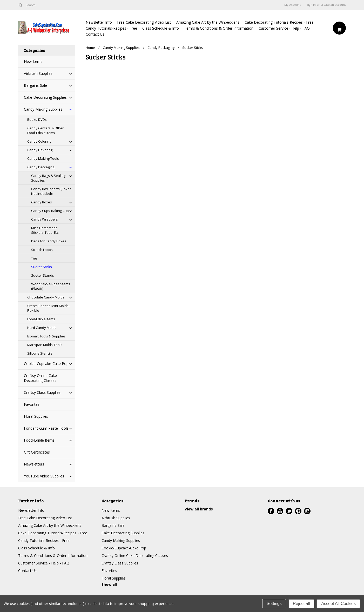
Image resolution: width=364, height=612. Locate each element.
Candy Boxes (42, 202)
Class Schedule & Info (161, 28)
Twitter (289, 511)
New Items (33, 61)
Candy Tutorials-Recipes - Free (111, 28)
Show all (109, 584)
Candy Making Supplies (43, 109)
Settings (274, 604)
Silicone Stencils (40, 353)
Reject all (301, 604)
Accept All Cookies (338, 604)
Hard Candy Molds (42, 328)
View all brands (199, 509)
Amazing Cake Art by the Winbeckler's (208, 22)
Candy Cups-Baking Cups (51, 211)
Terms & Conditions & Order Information (219, 28)
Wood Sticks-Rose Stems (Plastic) (51, 286)
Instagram (307, 511)
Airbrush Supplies (38, 73)
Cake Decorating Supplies (45, 97)
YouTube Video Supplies (44, 476)
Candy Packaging (41, 167)
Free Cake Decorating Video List (144, 22)
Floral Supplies (36, 416)
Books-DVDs (37, 119)
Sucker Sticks (42, 267)
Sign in (311, 5)
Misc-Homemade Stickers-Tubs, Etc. (45, 230)
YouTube (280, 511)
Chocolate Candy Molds (46, 297)
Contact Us (95, 34)
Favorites (32, 404)
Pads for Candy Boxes (49, 241)
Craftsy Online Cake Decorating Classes (40, 378)
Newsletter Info (99, 22)
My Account (292, 5)
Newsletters (34, 464)
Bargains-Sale (35, 85)
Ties (34, 258)
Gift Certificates (37, 452)
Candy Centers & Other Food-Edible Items (45, 130)
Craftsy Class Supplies (42, 392)
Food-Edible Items (41, 319)
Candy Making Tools (43, 158)
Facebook (271, 511)
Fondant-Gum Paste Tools (46, 428)
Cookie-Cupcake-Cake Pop (46, 364)
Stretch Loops (42, 250)
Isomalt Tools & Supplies (46, 336)
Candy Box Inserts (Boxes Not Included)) (51, 191)
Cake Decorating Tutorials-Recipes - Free (279, 22)
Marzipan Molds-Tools (45, 345)
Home (90, 48)
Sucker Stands (43, 275)
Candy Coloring (39, 141)
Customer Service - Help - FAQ (284, 28)
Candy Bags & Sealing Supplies (48, 178)
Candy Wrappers (45, 219)
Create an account (333, 5)
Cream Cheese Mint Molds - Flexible (49, 308)
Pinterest (298, 511)
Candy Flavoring (40, 150)
